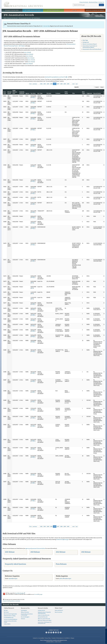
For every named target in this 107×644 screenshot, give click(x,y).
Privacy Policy (48, 638)
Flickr (61, 632)
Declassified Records (43, 617)
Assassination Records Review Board (92, 49)
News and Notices (59, 610)
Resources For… (26, 608)
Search (101, 5)
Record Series (97, 93)
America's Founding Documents (95, 10)
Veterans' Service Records (33, 10)
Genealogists (24, 610)
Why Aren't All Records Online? (45, 620)
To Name (58, 93)
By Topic (6, 610)
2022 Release (61, 552)
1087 (58, 84)
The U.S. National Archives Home (23, 4)
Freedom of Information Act (58, 638)
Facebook (46, 632)
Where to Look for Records (44, 619)
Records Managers (25, 617)
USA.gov (72, 638)
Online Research (9, 608)
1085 (51, 84)
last (77, 84)
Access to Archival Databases (11, 619)
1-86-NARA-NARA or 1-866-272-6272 (54, 642)
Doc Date (33, 93)
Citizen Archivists (84, 2)
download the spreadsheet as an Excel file (55, 77)
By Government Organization (10, 614)
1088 (61, 84)
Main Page (85, 40)
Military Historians (25, 612)
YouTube (56, 632)
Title (73, 93)
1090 (68, 84)
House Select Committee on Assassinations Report (90, 47)
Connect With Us (54, 630)
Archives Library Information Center (10, 622)
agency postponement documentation (35, 548)
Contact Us (101, 2)
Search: (76, 87)
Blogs (58, 632)
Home (5, 18)
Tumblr (53, 632)
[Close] (105, 630)
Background (86, 42)
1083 (45, 84)
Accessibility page (38, 594)
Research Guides (43, 608)
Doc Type (40, 93)
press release (27, 52)
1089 (65, 84)
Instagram (51, 632)
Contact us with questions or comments (11, 601)
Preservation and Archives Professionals (27, 615)
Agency (27, 93)
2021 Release (86, 552)
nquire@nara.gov (13, 578)
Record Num (9, 93)
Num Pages (84, 93)
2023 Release (35, 552)
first (31, 84)
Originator (89, 93)
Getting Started (41, 610)
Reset (102, 87)
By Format (6, 612)
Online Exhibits (7, 624)
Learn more (94, 641)
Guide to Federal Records (44, 615)
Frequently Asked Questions (15, 564)
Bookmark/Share (93, 2)
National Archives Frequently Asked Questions (44, 613)
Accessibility (41, 638)
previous (35, 84)
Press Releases (61, 564)
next (73, 84)
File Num (49, 93)
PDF (32, 97)
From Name (66, 93)
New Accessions (59, 612)
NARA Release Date (15, 92)
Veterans (23, 619)
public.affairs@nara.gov (65, 578)
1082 (41, 84)
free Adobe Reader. (20, 593)
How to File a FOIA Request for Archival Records (45, 623)
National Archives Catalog (10, 616)
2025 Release (10, 552)
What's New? (59, 608)
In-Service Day (46, 26)
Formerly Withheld (22, 93)
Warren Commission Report (90, 44)
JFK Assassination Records (25, 18)
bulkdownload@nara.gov (62, 539)
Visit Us (74, 10)
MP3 (32, 283)
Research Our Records (12, 10)
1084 (48, 84)
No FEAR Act (67, 638)
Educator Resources (53, 10)
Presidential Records (9, 617)
